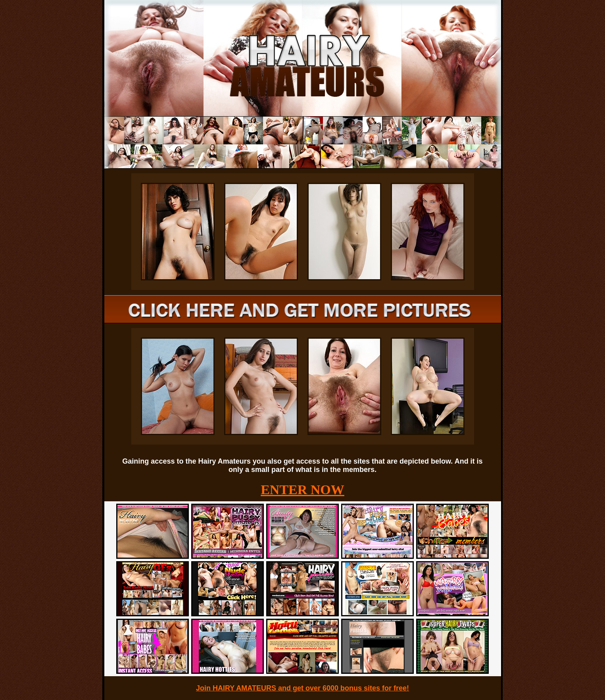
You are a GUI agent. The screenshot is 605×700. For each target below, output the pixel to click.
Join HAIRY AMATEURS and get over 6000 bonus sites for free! (302, 688)
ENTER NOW (302, 490)
